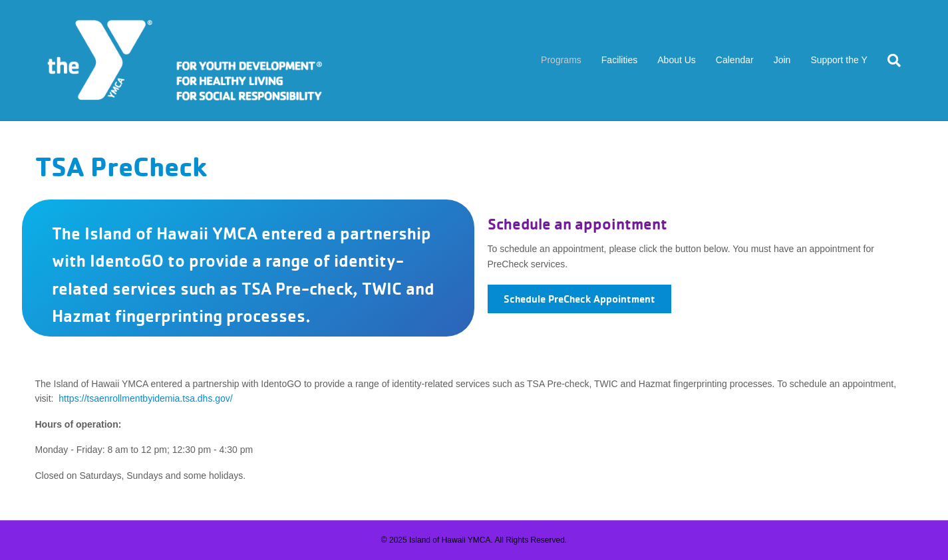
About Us (677, 60)
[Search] (889, 61)
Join (782, 60)
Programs (561, 60)
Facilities (619, 60)
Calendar (735, 60)
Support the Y (839, 60)
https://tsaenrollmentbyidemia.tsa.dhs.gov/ (145, 398)
